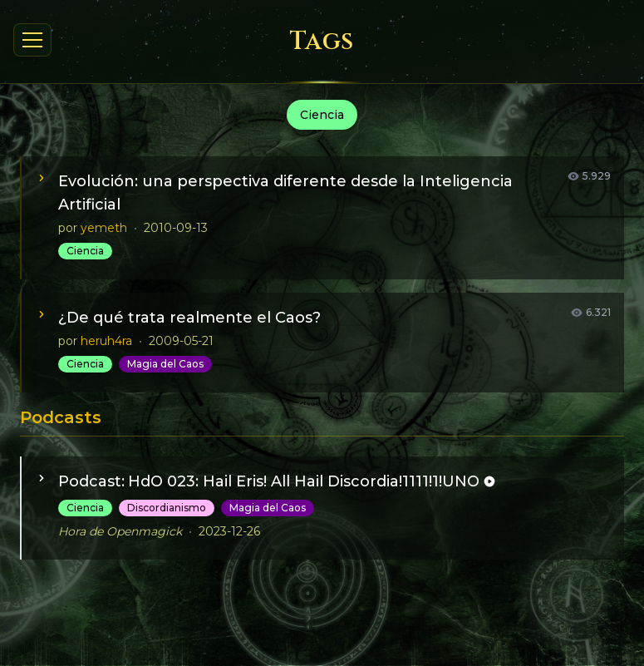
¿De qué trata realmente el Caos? (189, 318)
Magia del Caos (165, 364)
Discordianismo (167, 508)
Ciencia (85, 251)
